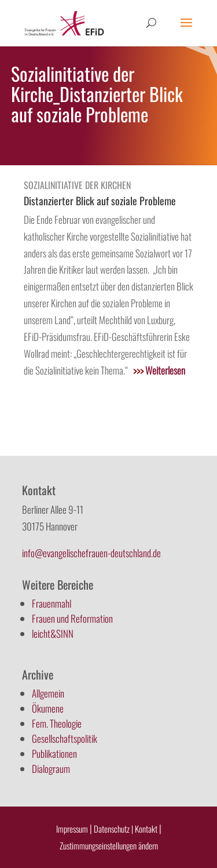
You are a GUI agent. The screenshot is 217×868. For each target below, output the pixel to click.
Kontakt (147, 829)
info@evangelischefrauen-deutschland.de (91, 553)
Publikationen (54, 753)
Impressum (72, 829)
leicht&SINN (53, 633)
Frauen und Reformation (72, 618)
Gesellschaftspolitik (65, 738)
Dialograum (51, 769)
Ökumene (48, 708)
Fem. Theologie (57, 723)
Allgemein (48, 693)
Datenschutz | (113, 829)
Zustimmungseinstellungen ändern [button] (109, 845)
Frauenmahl (52, 603)
